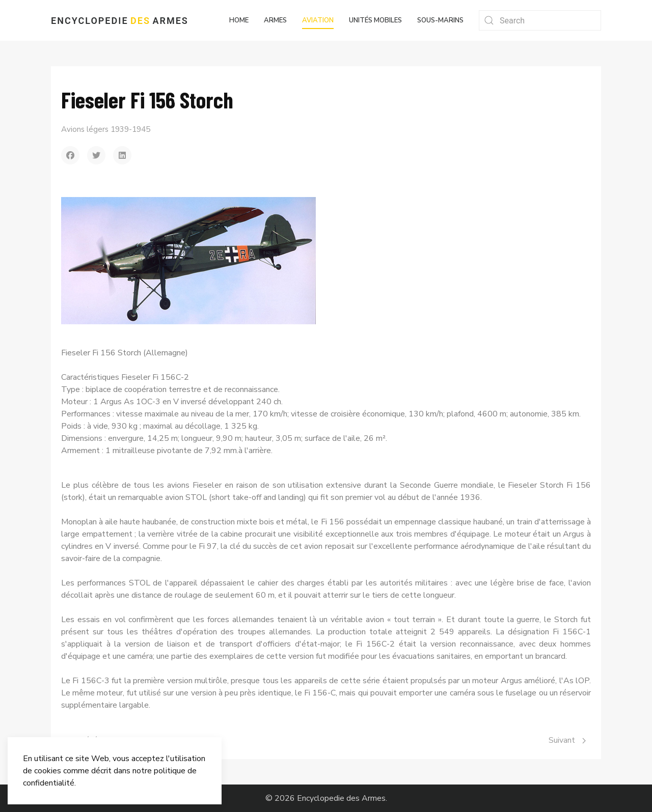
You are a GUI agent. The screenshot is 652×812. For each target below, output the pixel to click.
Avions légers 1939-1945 (106, 129)
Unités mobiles (375, 20)
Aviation (318, 20)
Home (239, 20)
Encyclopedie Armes (120, 21)
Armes (275, 20)
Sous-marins (440, 20)
